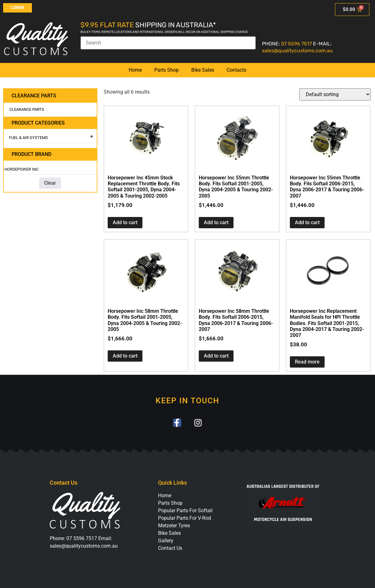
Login (18, 8)
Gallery (166, 541)
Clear (50, 183)
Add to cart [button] (125, 222)
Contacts (236, 70)
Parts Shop (167, 70)
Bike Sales (203, 70)
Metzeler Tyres (174, 526)
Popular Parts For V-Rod (185, 518)
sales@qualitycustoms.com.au (297, 51)
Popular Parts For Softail (185, 511)
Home (135, 70)
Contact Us (170, 548)
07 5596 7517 (296, 44)
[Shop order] (335, 94)
